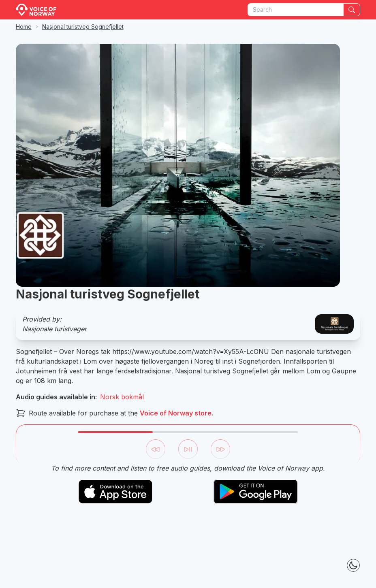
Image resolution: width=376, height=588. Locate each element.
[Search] (352, 10)
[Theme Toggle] (353, 565)
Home (24, 27)
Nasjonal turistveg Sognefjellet (83, 27)
